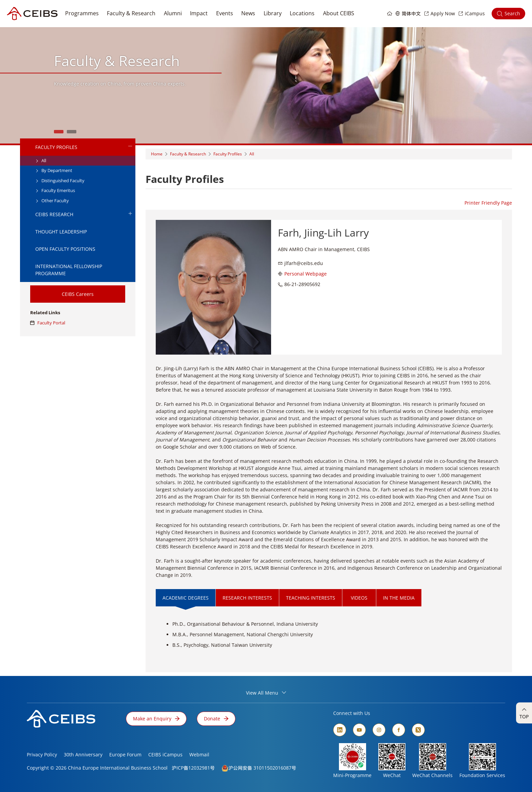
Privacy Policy (42, 755)
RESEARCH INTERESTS (247, 598)
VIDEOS (359, 598)
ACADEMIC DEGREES (186, 598)
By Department (54, 171)
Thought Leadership (61, 232)
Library (273, 13)
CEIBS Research (84, 214)
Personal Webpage (306, 274)
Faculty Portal (48, 323)
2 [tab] (72, 132)
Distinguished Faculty (60, 181)
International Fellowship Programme (69, 270)
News (248, 13)
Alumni (173, 13)
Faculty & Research (131, 13)
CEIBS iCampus (165, 755)
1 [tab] (59, 132)
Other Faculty (52, 201)
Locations (302, 13)
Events (225, 13)
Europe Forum (125, 755)
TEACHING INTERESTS (311, 598)
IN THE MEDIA (399, 598)
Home (157, 154)
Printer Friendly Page (488, 203)
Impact (199, 13)
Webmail (199, 755)
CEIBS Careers (78, 294)
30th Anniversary (83, 755)
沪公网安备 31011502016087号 (262, 768)
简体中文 (411, 13)
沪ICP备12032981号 (193, 768)
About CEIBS (339, 13)
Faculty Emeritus (55, 191)
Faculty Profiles (84, 147)
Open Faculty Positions (65, 249)
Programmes (82, 13)
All (41, 161)
